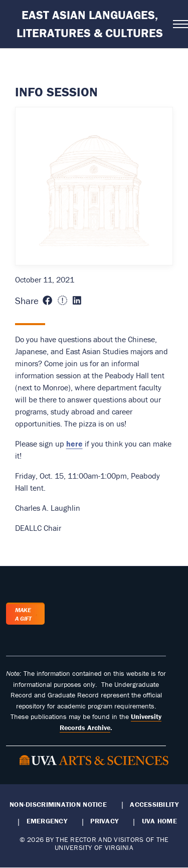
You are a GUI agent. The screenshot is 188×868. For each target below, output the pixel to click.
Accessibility (154, 804)
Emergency (47, 821)
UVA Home (159, 821)
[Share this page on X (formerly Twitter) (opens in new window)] (62, 301)
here (74, 444)
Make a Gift (23, 614)
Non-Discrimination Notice (58, 804)
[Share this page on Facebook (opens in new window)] (47, 301)
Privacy (104, 821)
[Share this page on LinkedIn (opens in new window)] (77, 301)
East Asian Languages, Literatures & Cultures (90, 24)
